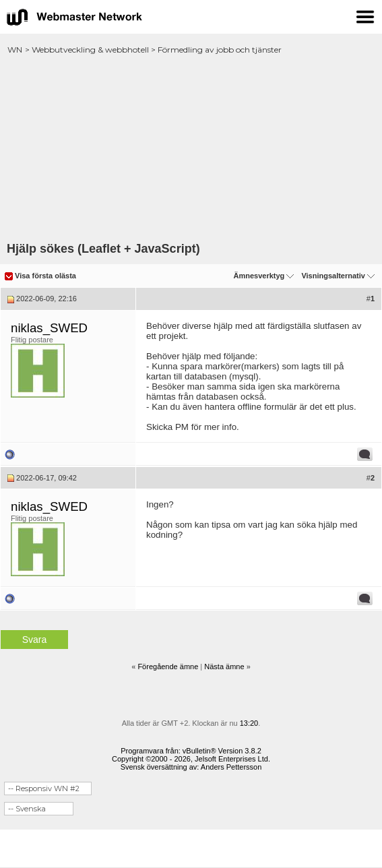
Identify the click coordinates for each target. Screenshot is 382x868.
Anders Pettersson (231, 767)
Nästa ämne (224, 666)
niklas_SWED (49, 328)
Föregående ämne (168, 666)
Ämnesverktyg (259, 276)
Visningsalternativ (333, 276)
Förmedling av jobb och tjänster (220, 50)
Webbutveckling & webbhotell (90, 50)
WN (15, 50)
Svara (35, 640)
